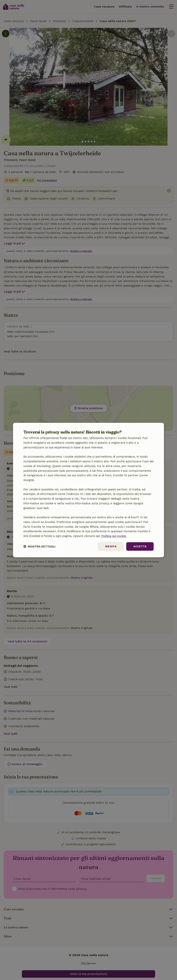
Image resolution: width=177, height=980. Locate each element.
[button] (39, 546)
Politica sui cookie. (114, 536)
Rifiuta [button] (111, 546)
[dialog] (88, 490)
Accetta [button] (140, 546)
